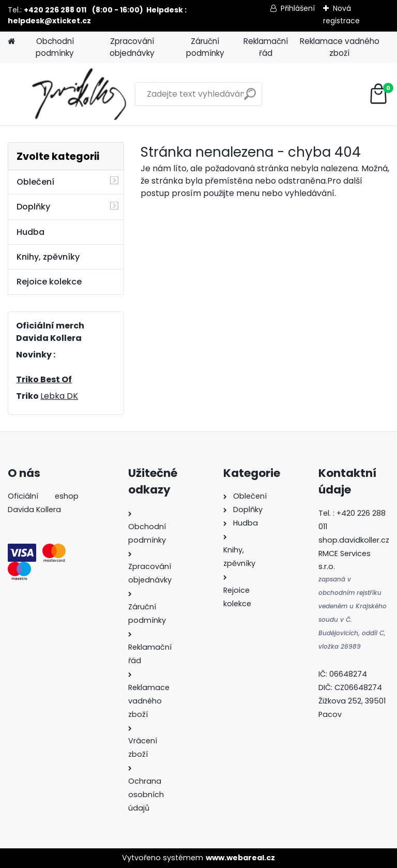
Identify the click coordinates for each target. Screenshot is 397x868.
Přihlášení (298, 8)
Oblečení (35, 182)
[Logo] (79, 94)
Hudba (30, 232)
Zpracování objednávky (132, 47)
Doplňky (33, 207)
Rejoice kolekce (49, 282)
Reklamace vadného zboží (340, 47)
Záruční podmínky (205, 47)
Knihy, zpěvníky (48, 257)
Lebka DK (59, 396)
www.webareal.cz (240, 858)
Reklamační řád (266, 47)
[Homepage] (11, 42)
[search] (250, 98)
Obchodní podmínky (55, 47)
